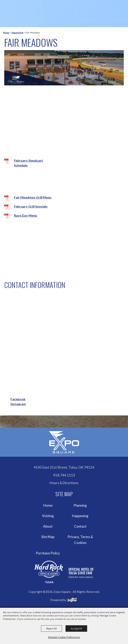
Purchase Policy (48, 553)
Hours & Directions (64, 483)
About (48, 526)
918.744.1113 (64, 475)
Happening (17, 33)
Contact (80, 526)
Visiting (48, 516)
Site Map (48, 537)
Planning (80, 505)
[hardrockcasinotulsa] (64, 572)
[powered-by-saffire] (72, 599)
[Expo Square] (64, 442)
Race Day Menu (25, 215)
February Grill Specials (31, 206)
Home (6, 33)
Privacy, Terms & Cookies (80, 540)
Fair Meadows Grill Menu (33, 197)
